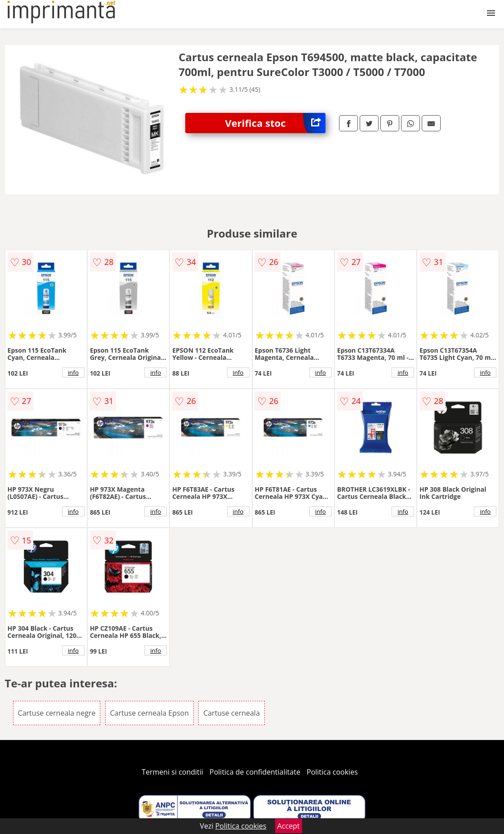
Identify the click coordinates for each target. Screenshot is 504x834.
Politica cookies (332, 772)
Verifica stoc (275, 123)
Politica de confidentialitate (255, 772)
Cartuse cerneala (232, 713)
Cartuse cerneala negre (57, 713)
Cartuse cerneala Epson (150, 713)
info (73, 372)
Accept (289, 826)
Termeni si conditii (172, 772)
